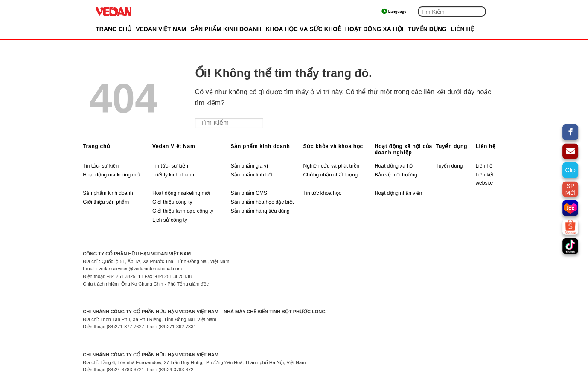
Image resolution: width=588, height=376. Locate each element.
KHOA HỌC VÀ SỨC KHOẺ (303, 29)
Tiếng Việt (401, 12)
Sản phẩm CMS (249, 193)
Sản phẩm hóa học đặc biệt (262, 202)
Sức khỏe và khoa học (333, 146)
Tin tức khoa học (322, 193)
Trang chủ (114, 29)
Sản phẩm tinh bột (252, 175)
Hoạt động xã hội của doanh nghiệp (403, 149)
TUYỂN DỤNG (427, 29)
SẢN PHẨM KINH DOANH (226, 29)
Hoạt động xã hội (394, 166)
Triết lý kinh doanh (173, 175)
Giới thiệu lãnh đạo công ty (183, 211)
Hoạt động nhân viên (398, 193)
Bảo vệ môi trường (396, 175)
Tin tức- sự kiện (101, 166)
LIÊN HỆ (463, 29)
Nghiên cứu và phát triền (332, 166)
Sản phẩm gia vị (249, 166)
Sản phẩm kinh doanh (261, 146)
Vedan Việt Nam (174, 146)
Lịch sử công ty (170, 220)
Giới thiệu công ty (172, 202)
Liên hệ (485, 146)
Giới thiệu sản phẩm (106, 202)
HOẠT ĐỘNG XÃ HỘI (374, 29)
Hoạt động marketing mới (112, 175)
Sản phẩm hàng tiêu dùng (260, 211)
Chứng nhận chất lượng (331, 175)
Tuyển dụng (451, 146)
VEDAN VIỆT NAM (161, 29)
